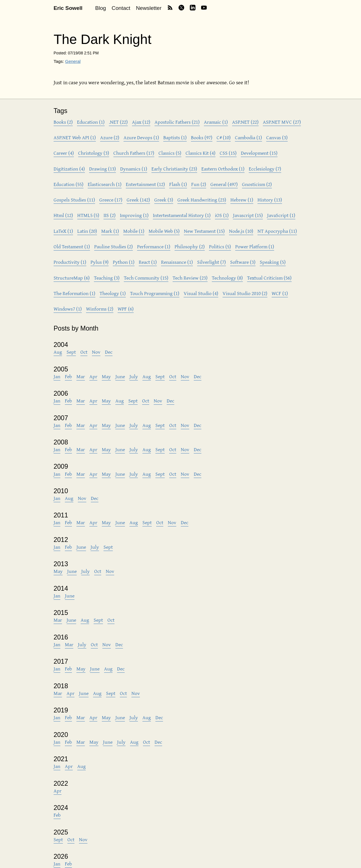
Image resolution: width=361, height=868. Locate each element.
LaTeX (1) (63, 231)
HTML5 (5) (88, 215)
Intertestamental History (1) (182, 215)
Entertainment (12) (145, 184)
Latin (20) (87, 231)
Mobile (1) (134, 231)
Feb (68, 376)
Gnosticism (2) (257, 184)
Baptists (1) (175, 137)
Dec (109, 352)
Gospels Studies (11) (74, 200)
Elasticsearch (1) (105, 184)
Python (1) (124, 262)
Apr (93, 376)
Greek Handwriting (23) (202, 200)
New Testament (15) (204, 231)
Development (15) (259, 153)
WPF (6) (126, 309)
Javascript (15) (248, 215)
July (134, 376)
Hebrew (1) (242, 200)
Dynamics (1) (134, 169)
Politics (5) (220, 246)
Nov (96, 352)
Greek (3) (164, 200)
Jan (57, 376)
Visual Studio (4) (201, 293)
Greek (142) (138, 200)
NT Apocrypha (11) (277, 231)
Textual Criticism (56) (269, 278)
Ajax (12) (141, 122)
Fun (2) (199, 184)
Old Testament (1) (72, 246)
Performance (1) (154, 246)
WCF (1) (280, 293)
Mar (81, 376)
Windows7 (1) (68, 309)
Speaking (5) (273, 262)
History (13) (270, 200)
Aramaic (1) (216, 122)
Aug (58, 352)
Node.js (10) (241, 231)
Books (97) (202, 137)
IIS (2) (110, 215)
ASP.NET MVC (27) (282, 122)
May (106, 376)
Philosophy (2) (190, 246)
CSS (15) (228, 153)
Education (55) (69, 184)
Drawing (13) (103, 169)
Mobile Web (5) (164, 231)
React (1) (148, 262)
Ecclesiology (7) (265, 169)
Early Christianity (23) (174, 169)
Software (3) (243, 262)
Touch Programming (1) (155, 293)
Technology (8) (227, 278)
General (73, 61)
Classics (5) (170, 153)
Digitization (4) (69, 169)
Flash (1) (178, 184)
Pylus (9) (100, 262)
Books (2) (63, 122)
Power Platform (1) (255, 246)
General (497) (224, 184)
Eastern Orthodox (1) (223, 169)
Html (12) (63, 215)
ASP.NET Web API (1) (75, 137)
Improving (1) (134, 215)
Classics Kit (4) (201, 153)
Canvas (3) (277, 137)
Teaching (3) (107, 278)
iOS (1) (222, 215)
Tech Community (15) (146, 278)
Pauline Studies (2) (114, 246)
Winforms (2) (100, 309)
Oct (84, 352)
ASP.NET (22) (245, 122)
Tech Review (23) (190, 278)
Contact (121, 8)
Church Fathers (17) (134, 153)
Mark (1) (110, 231)
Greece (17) (111, 200)
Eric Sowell (68, 8)
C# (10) (224, 137)
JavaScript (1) (281, 215)
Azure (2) (110, 137)
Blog (100, 8)
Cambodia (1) (248, 137)
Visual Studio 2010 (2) (245, 293)
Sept (71, 352)
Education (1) (91, 122)
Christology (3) (94, 153)
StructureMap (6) (72, 278)
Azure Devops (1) (141, 137)
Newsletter (149, 8)
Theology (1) (113, 293)
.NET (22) (118, 122)
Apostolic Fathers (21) (177, 122)
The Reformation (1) (74, 293)
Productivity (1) (70, 262)
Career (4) (64, 153)
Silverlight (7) (212, 262)
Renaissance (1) (177, 262)
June (120, 376)
